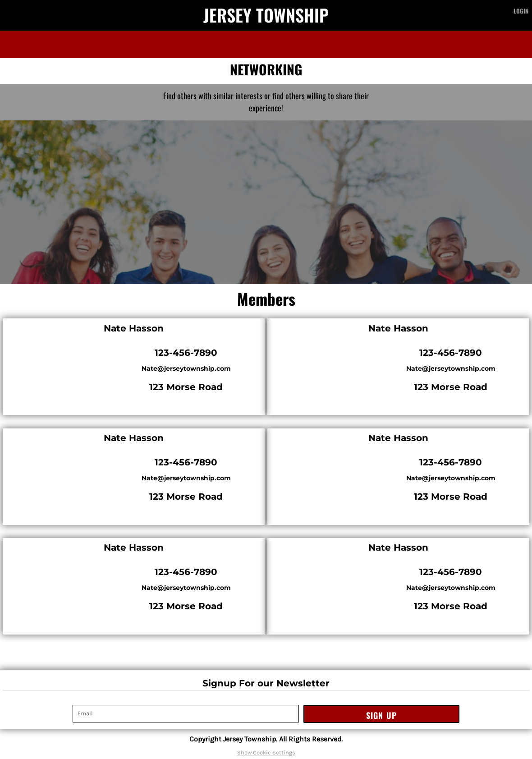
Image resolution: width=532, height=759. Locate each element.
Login (521, 11)
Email (80, 700)
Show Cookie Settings (266, 752)
